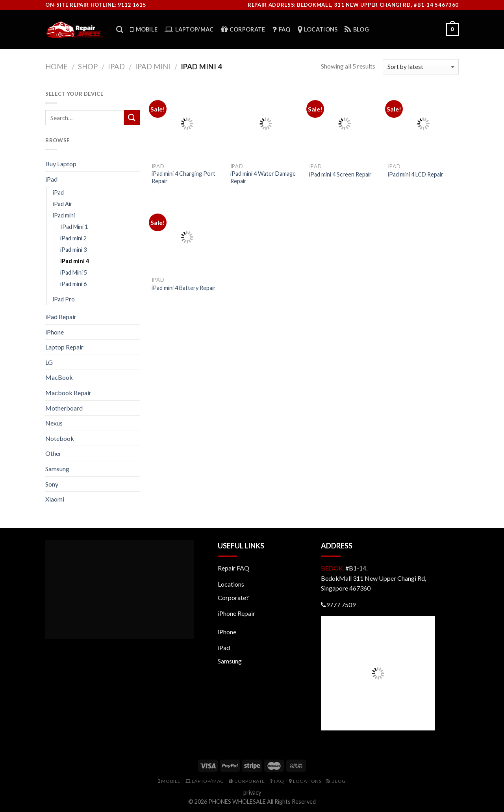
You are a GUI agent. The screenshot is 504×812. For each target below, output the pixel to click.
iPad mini (153, 67)
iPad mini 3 (73, 250)
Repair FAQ (233, 568)
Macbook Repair (68, 393)
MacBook (59, 377)
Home (57, 67)
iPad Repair (61, 317)
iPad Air (63, 204)
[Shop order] (421, 67)
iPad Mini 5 (74, 272)
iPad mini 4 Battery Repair (184, 288)
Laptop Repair (64, 347)
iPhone (55, 332)
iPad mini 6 (73, 284)
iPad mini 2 (73, 238)
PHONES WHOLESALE (237, 802)
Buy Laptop (61, 164)
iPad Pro (64, 299)
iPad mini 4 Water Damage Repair (263, 177)
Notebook (60, 438)
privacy (252, 792)
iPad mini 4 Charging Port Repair (183, 177)
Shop (88, 67)
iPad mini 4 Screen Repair (340, 174)
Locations (231, 584)
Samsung (57, 469)
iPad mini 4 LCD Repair (416, 174)
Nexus (54, 423)
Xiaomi (55, 499)
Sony (52, 484)
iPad (116, 67)
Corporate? (233, 597)
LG (49, 362)
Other (53, 453)
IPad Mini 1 (74, 227)
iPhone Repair (236, 613)
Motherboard (64, 408)
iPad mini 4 (75, 261)
